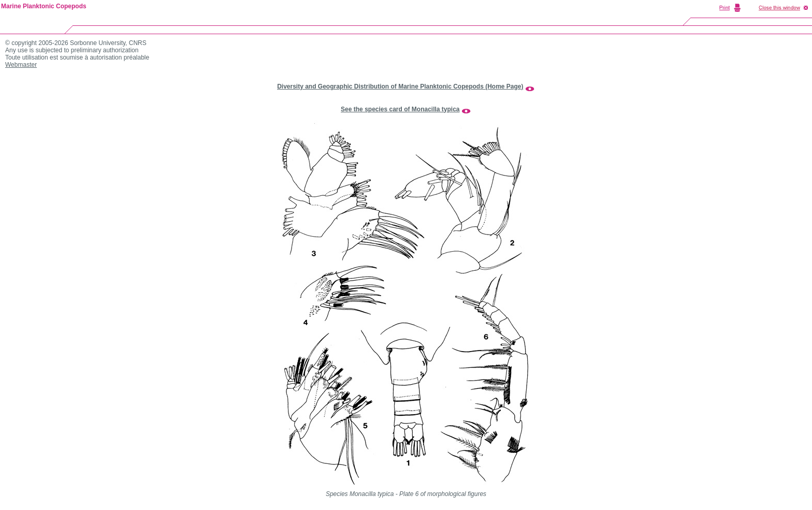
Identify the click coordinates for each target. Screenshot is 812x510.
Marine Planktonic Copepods (44, 6)
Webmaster (21, 65)
